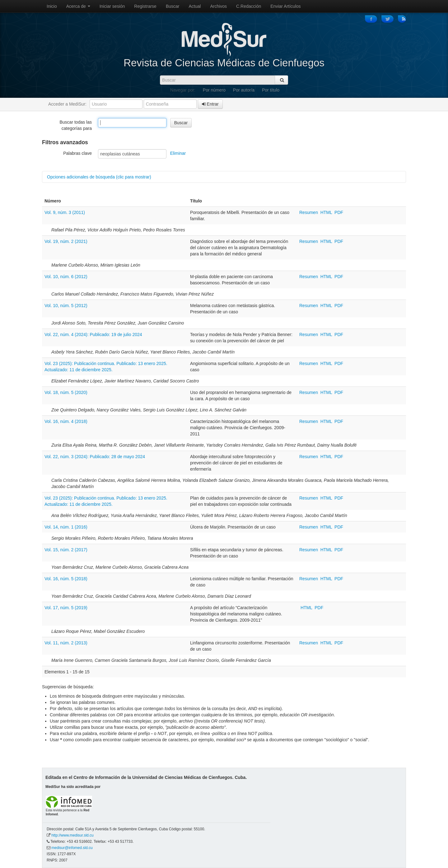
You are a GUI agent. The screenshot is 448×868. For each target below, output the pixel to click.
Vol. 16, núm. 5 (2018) (66, 579)
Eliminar (178, 153)
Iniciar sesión (112, 6)
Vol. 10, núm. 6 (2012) (66, 277)
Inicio (52, 6)
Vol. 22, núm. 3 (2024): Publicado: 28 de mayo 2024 (95, 457)
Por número (214, 90)
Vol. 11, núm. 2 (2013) (66, 643)
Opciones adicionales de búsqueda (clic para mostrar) (99, 177)
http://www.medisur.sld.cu (72, 835)
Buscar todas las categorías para (76, 125)
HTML (326, 212)
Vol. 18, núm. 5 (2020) (66, 392)
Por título (271, 90)
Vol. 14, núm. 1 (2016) (66, 527)
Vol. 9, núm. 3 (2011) (65, 212)
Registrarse (145, 6)
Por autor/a (244, 90)
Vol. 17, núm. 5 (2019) (66, 608)
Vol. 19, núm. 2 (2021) (66, 241)
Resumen (309, 212)
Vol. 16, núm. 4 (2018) (66, 421)
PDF (339, 212)
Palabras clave (77, 153)
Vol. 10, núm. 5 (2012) (66, 306)
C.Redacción (249, 6)
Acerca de (78, 6)
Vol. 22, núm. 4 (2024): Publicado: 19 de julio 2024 (93, 334)
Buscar (173, 6)
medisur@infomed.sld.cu (72, 848)
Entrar (210, 104)
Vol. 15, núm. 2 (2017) (66, 550)
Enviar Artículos (285, 6)
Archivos (218, 6)
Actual (195, 6)
